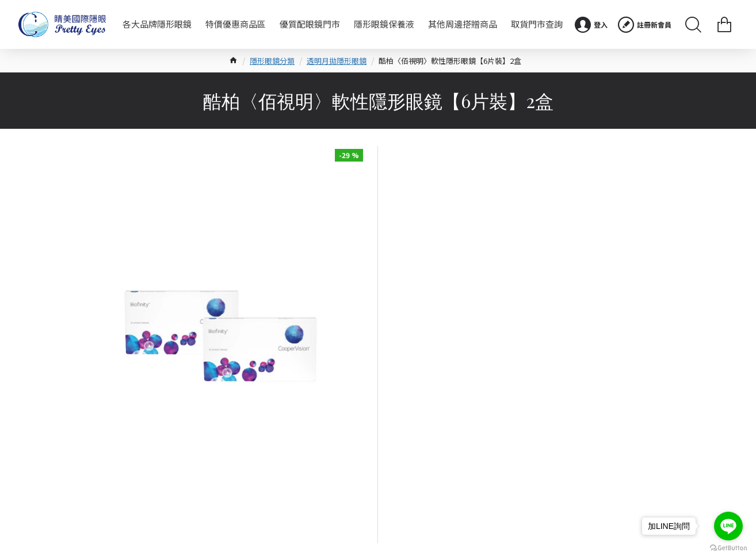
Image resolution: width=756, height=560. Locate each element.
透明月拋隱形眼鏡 (337, 61)
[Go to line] (728, 526)
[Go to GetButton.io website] (728, 548)
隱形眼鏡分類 (272, 61)
